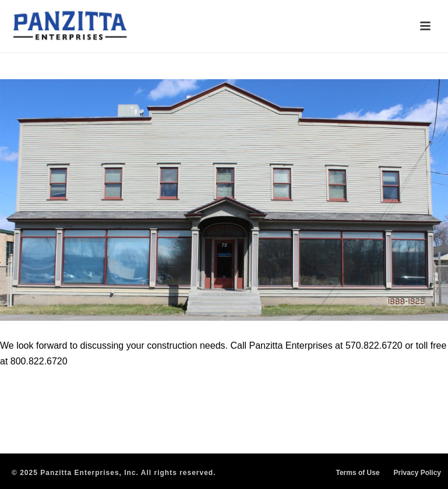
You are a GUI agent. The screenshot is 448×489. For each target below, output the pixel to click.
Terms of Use (357, 473)
